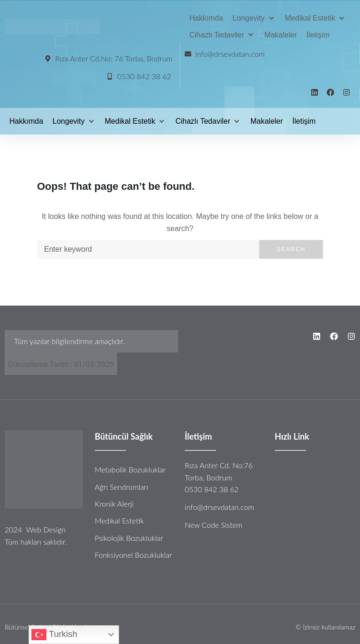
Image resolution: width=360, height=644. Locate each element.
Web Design (46, 529)
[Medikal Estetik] (316, 18)
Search (291, 249)
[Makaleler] (281, 35)
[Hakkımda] (206, 18)
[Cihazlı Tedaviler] (222, 35)
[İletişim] (318, 35)
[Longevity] (254, 18)
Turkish (54, 635)
